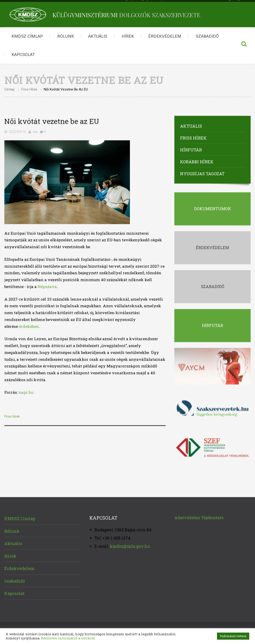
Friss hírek (29, 87)
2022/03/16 (17, 130)
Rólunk (66, 35)
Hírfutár (191, 148)
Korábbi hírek (197, 160)
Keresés (244, 44)
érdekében (29, 324)
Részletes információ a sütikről (68, 638)
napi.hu (26, 390)
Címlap (10, 87)
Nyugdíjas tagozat (202, 172)
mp (35, 130)
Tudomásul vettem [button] (233, 636)
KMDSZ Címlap (27, 35)
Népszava (47, 285)
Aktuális (98, 35)
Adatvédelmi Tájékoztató (199, 516)
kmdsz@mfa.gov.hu (130, 544)
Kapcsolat (23, 53)
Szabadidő (207, 35)
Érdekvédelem (165, 35)
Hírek (128, 35)
